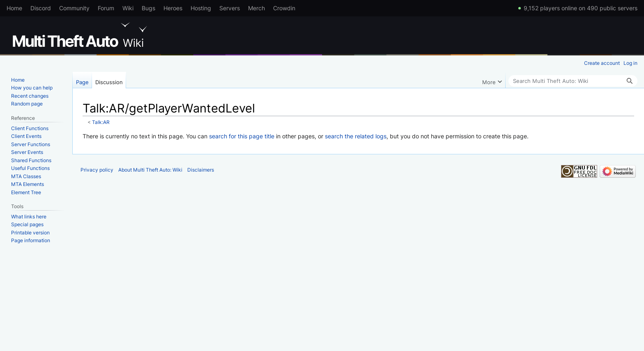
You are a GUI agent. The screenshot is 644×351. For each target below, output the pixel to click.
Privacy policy (97, 170)
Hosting (201, 8)
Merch (256, 8)
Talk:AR (101, 122)
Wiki (128, 8)
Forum (106, 8)
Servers (230, 8)
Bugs (148, 8)
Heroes (173, 8)
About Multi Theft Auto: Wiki (150, 170)
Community (74, 8)
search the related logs (356, 136)
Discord (41, 8)
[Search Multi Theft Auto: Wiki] (573, 81)
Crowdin (284, 8)
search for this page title (242, 136)
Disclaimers (201, 170)
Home (14, 8)
